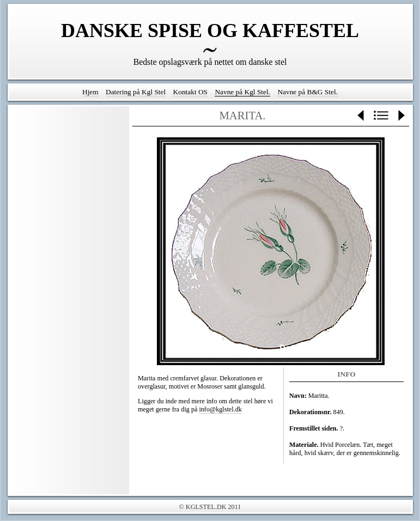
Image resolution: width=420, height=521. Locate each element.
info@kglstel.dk (220, 409)
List (381, 116)
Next (401, 116)
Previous (361, 116)
